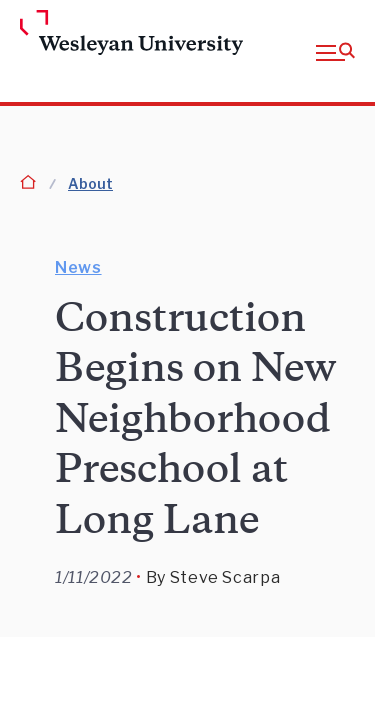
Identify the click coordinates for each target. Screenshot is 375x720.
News (78, 267)
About (90, 183)
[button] (335, 51)
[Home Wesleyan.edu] (52, 34)
